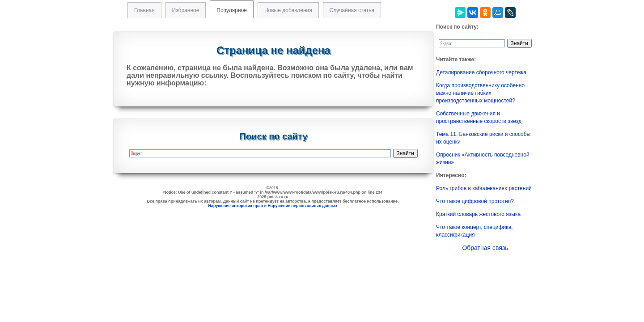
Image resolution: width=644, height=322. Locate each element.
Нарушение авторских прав (235, 206)
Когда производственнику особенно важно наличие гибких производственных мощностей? (480, 93)
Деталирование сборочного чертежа (481, 72)
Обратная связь (485, 248)
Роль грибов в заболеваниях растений (484, 188)
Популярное (232, 10)
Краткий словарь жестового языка (478, 214)
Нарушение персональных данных (303, 206)
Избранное (186, 10)
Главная (144, 10)
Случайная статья (352, 10)
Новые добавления (288, 10)
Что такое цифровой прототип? (475, 201)
